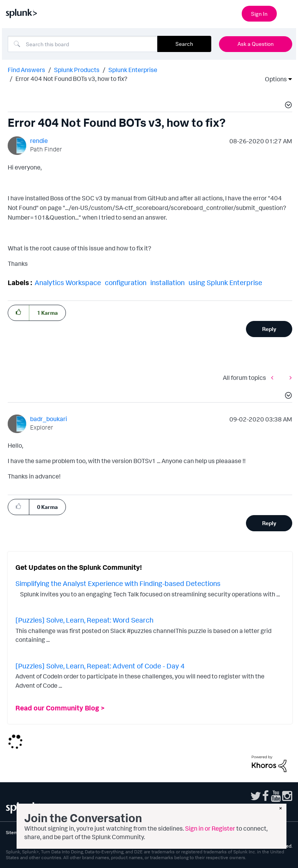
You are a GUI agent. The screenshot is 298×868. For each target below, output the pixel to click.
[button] (287, 106)
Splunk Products (77, 70)
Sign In (259, 14)
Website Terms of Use (67, 832)
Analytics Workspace (68, 282)
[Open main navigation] (288, 13)
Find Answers (26, 70)
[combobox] (82, 44)
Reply (269, 329)
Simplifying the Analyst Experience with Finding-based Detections (118, 583)
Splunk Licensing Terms (118, 832)
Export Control (162, 832)
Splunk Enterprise (133, 70)
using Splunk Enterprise (225, 282)
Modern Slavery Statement (208, 832)
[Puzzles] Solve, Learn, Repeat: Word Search (84, 620)
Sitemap (14, 832)
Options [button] (273, 79)
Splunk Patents (254, 832)
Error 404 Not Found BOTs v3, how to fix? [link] (71, 79)
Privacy (34, 832)
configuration (126, 282)
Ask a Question (256, 44)
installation (168, 282)
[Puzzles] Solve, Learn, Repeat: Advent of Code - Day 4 (100, 666)
